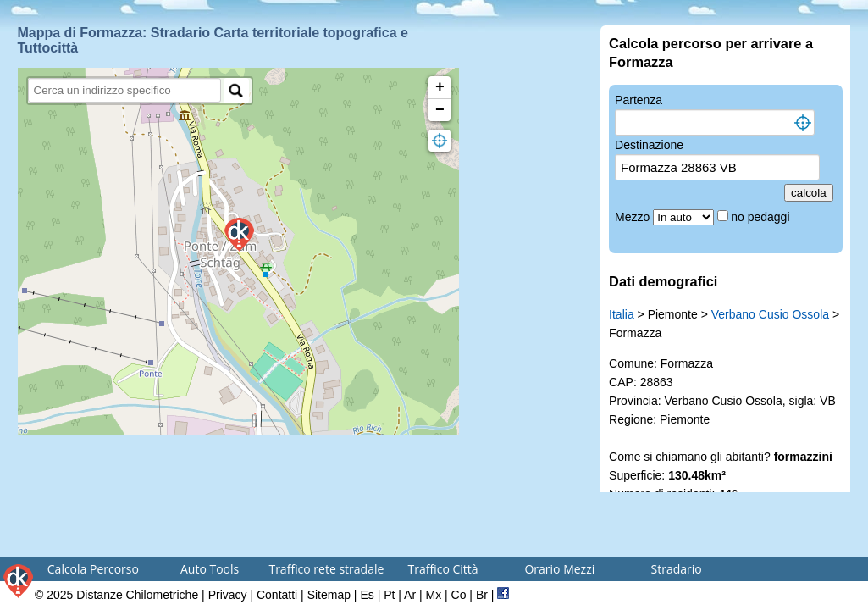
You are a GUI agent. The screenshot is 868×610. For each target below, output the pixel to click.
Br (482, 595)
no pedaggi (762, 217)
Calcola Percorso (93, 569)
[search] (125, 90)
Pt (389, 595)
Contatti (277, 595)
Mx (433, 595)
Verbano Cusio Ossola (770, 314)
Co (459, 595)
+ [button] (440, 87)
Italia (622, 314)
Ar (410, 595)
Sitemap (329, 595)
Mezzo (634, 217)
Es (367, 595)
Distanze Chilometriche (137, 595)
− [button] (440, 110)
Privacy (228, 595)
